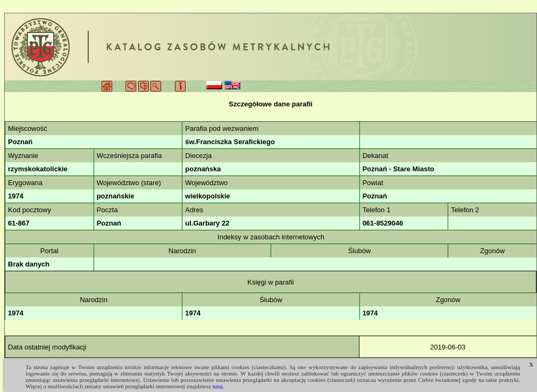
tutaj (217, 386)
